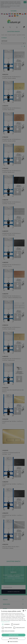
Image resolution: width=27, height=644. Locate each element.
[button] (13, 642)
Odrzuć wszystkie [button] (13, 638)
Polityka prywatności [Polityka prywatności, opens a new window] (5, 622)
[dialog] (13, 626)
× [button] (25, 611)
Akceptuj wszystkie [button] (13, 635)
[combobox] (23, 611)
